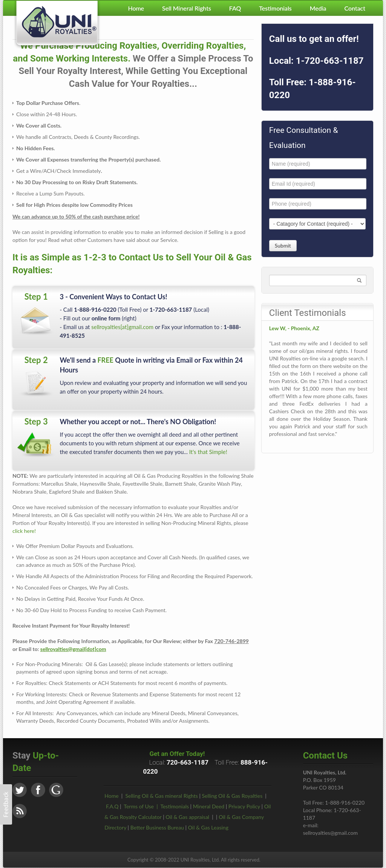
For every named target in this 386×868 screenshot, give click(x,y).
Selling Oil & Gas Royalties (232, 796)
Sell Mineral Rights (187, 8)
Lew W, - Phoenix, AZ (294, 328)
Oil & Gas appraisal (187, 817)
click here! (24, 531)
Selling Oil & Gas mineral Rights (162, 796)
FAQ (235, 8)
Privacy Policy (244, 806)
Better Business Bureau (157, 827)
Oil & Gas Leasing (208, 827)
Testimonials (275, 8)
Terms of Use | (142, 806)
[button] (6, 804)
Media (318, 8)
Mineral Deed (209, 806)
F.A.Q (112, 806)
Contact (355, 8)
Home (136, 8)
